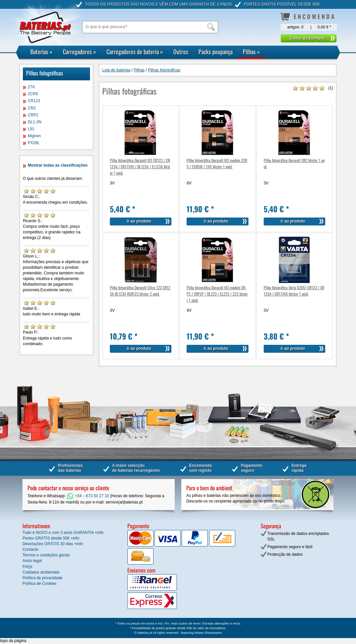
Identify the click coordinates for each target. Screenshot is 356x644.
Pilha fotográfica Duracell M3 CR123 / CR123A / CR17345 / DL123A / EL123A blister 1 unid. (140, 166)
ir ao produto (139, 221)
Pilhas (251, 52)
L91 (31, 129)
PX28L (34, 143)
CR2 (32, 108)
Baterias (42, 52)
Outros (181, 52)
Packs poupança (216, 52)
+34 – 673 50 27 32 (88, 496)
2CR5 (33, 94)
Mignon (34, 136)
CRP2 (33, 115)
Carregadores (80, 52)
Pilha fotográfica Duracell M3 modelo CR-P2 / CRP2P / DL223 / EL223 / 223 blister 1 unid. (217, 294)
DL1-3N (35, 122)
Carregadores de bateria (135, 52)
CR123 (34, 101)
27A (31, 87)
